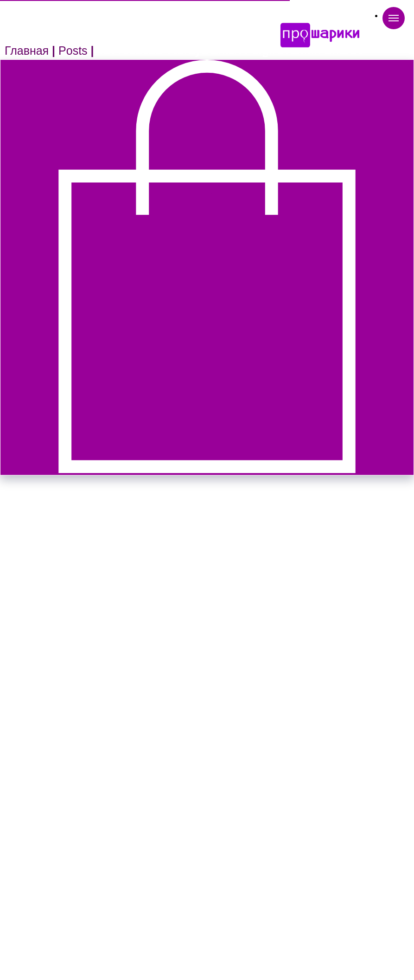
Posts (73, 51)
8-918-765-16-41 (218, 192)
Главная (27, 51)
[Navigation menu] (394, 18)
